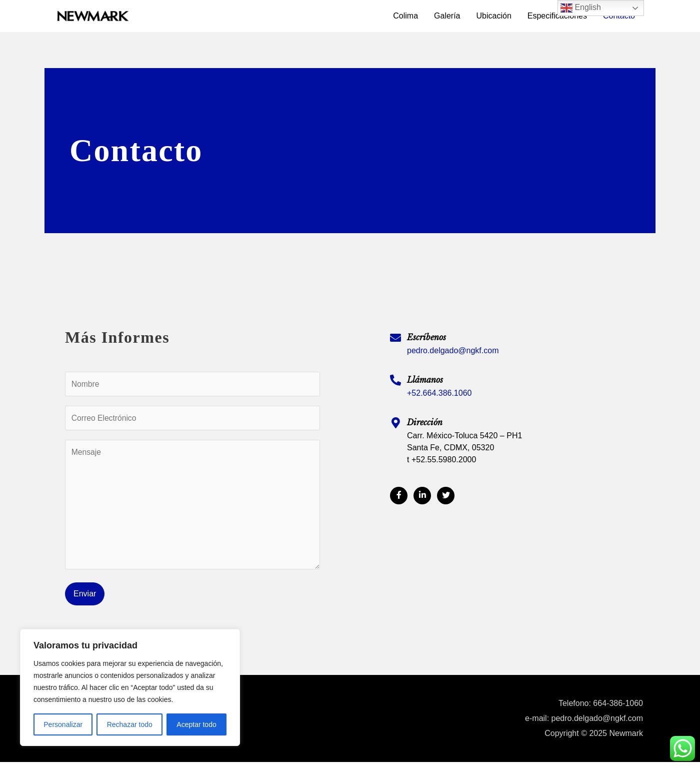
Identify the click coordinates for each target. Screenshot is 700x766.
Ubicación (494, 16)
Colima (405, 16)
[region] (130, 687)
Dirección (425, 422)
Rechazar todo (130, 724)
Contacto (619, 16)
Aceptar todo (196, 724)
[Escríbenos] (395, 338)
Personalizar (63, 724)
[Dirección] (395, 423)
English (581, 8)
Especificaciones (557, 16)
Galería (447, 16)
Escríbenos (426, 337)
